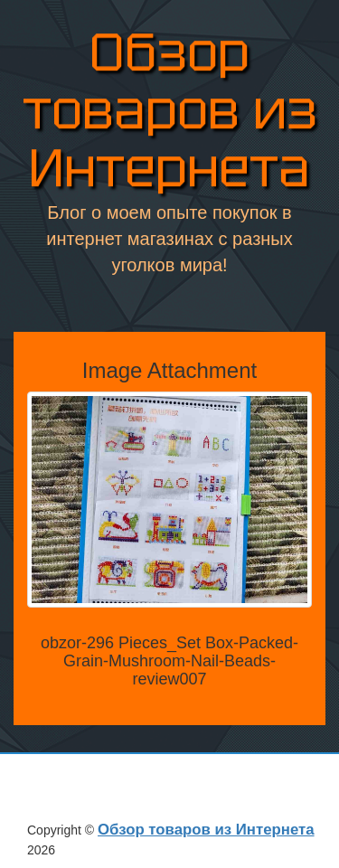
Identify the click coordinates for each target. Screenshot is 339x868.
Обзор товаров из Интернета (170, 112)
